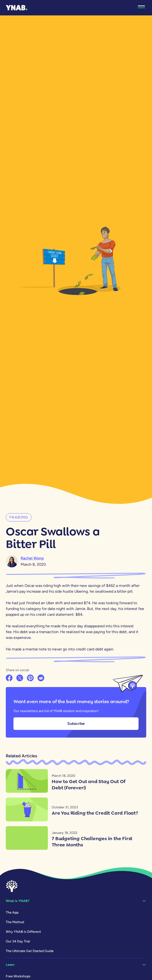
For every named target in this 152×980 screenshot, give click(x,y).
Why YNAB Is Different (23, 932)
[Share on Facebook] (10, 678)
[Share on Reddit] (41, 678)
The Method (15, 922)
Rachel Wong (32, 558)
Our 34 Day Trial (18, 941)
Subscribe (76, 724)
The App (12, 912)
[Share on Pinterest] (31, 678)
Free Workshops (18, 976)
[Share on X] (20, 678)
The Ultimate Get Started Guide (30, 951)
